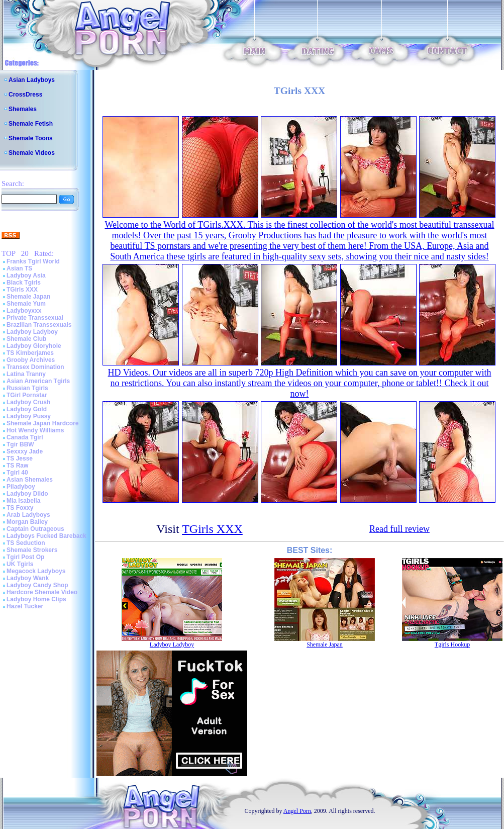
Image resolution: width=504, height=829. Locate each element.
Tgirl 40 (17, 473)
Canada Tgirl (25, 437)
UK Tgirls (20, 564)
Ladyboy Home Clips (36, 599)
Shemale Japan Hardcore (42, 423)
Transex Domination (35, 367)
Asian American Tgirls (38, 381)
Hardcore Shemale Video (42, 592)
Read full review (399, 529)
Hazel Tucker (25, 606)
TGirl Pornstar (27, 395)
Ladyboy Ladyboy (32, 332)
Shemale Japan (28, 297)
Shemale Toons (31, 138)
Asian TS (19, 268)
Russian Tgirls (27, 388)
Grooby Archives (31, 360)
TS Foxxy (20, 508)
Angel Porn (297, 811)
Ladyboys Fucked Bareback (46, 536)
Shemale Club (26, 339)
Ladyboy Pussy (29, 416)
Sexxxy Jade (25, 451)
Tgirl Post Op (25, 557)
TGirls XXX (22, 290)
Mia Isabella (23, 501)
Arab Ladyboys (28, 515)
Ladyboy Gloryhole (34, 346)
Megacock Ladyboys (36, 571)
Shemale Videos (32, 153)
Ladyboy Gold (27, 409)
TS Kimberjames (30, 353)
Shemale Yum (26, 304)
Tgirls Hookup (452, 644)
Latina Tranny (26, 374)
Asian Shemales (30, 480)
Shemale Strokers (32, 550)
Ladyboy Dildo (27, 494)
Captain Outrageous (35, 529)
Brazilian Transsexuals (39, 325)
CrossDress (25, 95)
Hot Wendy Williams (35, 430)
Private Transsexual (35, 318)
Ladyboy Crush (28, 402)
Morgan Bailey (27, 522)
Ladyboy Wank (28, 578)
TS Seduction (26, 543)
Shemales (23, 109)
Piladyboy (21, 487)
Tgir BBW (20, 444)
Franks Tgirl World (33, 261)
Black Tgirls (24, 283)
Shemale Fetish (31, 124)
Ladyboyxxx (24, 311)
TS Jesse (20, 458)
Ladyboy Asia (26, 275)
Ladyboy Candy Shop (37, 585)
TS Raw (17, 466)
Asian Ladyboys (32, 80)
